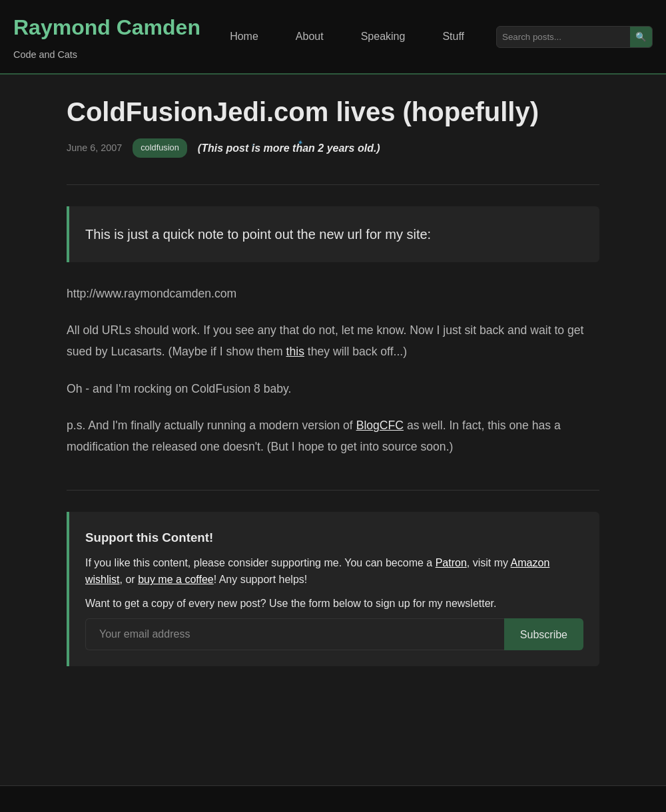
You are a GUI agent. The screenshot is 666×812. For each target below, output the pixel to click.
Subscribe (544, 635)
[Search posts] (563, 37)
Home (244, 36)
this (295, 351)
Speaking (383, 36)
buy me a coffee (176, 579)
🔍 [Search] (641, 37)
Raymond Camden (107, 27)
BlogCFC (380, 425)
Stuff (453, 36)
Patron (451, 563)
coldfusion (160, 147)
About (310, 36)
